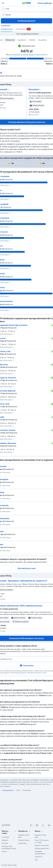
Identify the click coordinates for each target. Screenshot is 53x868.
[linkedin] (49, 825)
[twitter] (43, 825)
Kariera (4, 851)
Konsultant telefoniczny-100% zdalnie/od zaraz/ (38, 90)
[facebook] (31, 825)
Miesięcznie (10, 40)
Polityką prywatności (20, 673)
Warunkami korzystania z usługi (37, 673)
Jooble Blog (22, 843)
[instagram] (37, 825)
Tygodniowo (22, 40)
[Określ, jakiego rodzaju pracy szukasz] (26, 9)
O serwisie (5, 837)
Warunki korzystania (42, 845)
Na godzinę (42, 40)
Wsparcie (5, 840)
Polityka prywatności (42, 848)
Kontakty (5, 843)
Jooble (14, 865)
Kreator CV (39, 857)
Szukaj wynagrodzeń (27, 21)
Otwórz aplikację (45, 3)
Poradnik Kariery (24, 840)
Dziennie (32, 40)
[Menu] (3, 3)
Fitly (36, 860)
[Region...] (26, 15)
